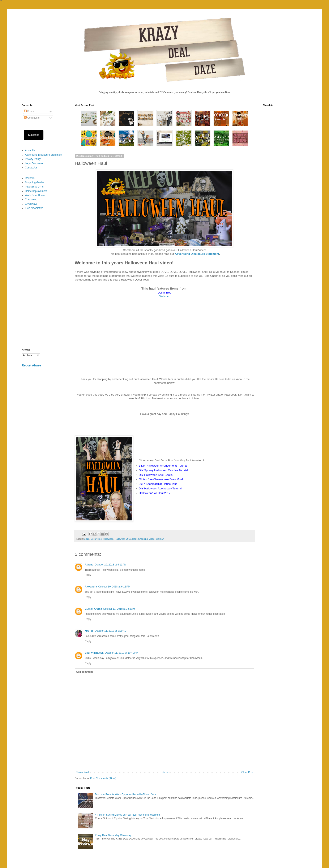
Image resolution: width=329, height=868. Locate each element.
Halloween (108, 539)
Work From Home (35, 195)
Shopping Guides (35, 182)
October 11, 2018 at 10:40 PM (121, 653)
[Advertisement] (44, 279)
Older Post (247, 772)
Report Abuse (31, 365)
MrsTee (89, 631)
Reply (88, 575)
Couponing (31, 199)
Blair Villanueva (94, 653)
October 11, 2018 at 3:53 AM (119, 609)
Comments (32, 118)
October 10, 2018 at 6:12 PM (114, 587)
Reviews (30, 178)
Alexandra (91, 587)
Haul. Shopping (140, 539)
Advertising (183, 254)
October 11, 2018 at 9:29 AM (111, 631)
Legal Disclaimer (34, 163)
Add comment (84, 672)
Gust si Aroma (93, 609)
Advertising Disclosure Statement (44, 155)
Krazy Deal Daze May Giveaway (113, 835)
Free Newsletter (34, 208)
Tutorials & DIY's (34, 187)
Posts (29, 111)
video (152, 539)
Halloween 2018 (123, 539)
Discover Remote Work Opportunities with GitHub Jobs (126, 794)
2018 (87, 539)
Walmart (165, 296)
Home (165, 772)
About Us (30, 150)
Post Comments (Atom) (103, 778)
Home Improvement (36, 191)
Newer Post (82, 772)
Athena (89, 565)
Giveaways (31, 204)
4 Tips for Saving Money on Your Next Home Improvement (128, 815)
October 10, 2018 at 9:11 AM (111, 565)
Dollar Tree (96, 539)
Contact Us (31, 168)
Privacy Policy (33, 159)
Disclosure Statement (205, 254)
